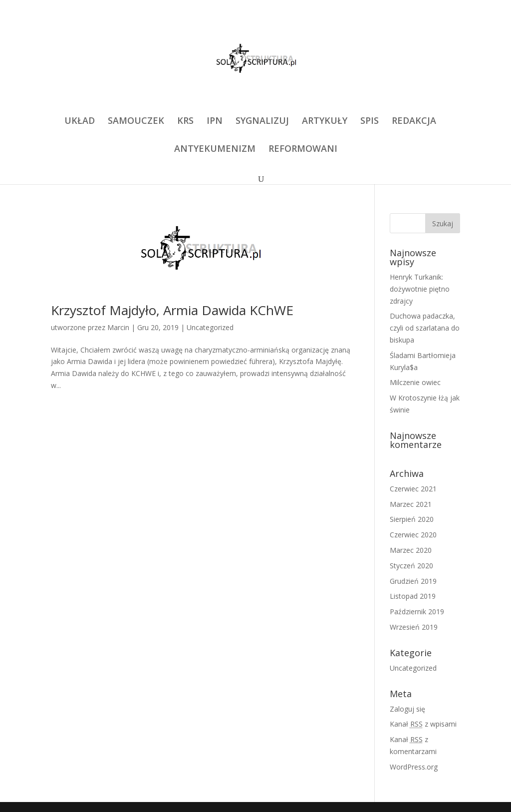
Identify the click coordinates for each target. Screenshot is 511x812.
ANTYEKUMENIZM (215, 150)
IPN (215, 122)
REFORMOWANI (303, 150)
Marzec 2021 (411, 504)
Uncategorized (210, 327)
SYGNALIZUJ (262, 122)
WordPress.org (414, 767)
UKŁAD (80, 122)
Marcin (118, 327)
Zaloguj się (407, 709)
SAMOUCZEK (136, 122)
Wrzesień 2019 (414, 627)
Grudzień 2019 (413, 581)
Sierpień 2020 (412, 519)
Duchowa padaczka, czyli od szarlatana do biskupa (425, 328)
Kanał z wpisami (423, 724)
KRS (185, 122)
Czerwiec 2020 (413, 535)
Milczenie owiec (415, 382)
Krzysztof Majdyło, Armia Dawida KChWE (172, 310)
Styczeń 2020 (411, 566)
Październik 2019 (417, 611)
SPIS (370, 122)
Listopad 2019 (413, 596)
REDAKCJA (414, 122)
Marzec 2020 (411, 550)
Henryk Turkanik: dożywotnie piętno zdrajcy (420, 289)
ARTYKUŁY (325, 122)
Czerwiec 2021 (413, 489)
